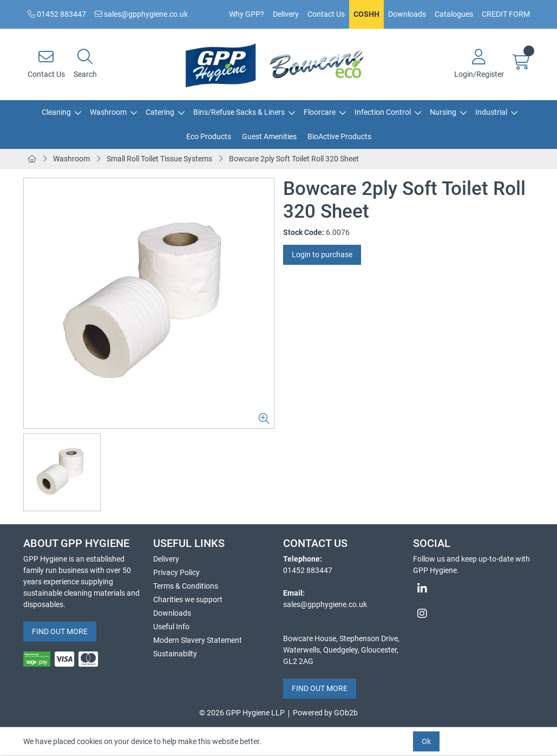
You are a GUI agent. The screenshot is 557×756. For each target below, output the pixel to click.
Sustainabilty (175, 654)
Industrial (491, 112)
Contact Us (326, 14)
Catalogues (454, 14)
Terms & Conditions (186, 586)
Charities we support (188, 599)
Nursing (443, 112)
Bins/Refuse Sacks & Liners (239, 112)
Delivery (286, 14)
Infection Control (383, 112)
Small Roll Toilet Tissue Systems (159, 159)
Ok (426, 741)
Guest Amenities (269, 136)
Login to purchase (322, 255)
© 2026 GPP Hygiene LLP (242, 713)
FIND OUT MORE (60, 631)
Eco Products (209, 136)
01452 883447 (57, 14)
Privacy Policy (176, 572)
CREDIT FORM (506, 14)
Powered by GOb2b (325, 713)
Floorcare (320, 112)
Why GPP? (247, 14)
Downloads (407, 14)
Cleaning (56, 112)
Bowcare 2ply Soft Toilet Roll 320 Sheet (294, 159)
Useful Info (171, 627)
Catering (160, 112)
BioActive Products (339, 136)
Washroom (108, 112)
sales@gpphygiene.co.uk (141, 14)
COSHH (366, 14)
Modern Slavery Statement (198, 640)
